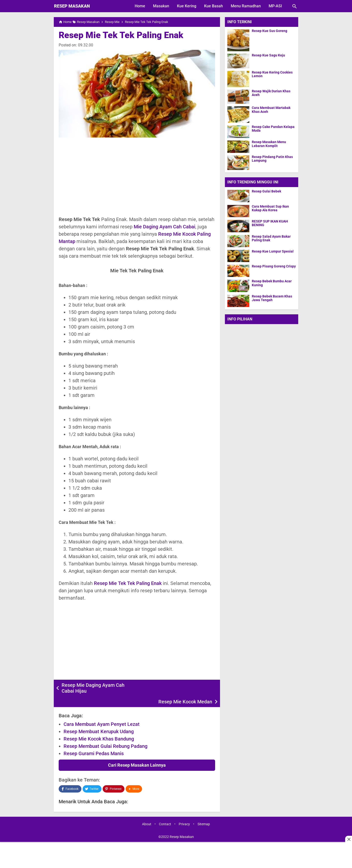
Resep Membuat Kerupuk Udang (99, 721)
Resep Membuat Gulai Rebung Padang (105, 735)
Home (140, 6)
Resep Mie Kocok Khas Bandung (99, 728)
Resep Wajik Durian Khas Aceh (271, 93)
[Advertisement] (137, 177)
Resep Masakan (72, 6)
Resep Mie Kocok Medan (185, 685)
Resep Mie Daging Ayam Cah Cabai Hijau (93, 688)
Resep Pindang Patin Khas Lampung (272, 159)
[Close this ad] (349, 839)
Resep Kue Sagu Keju (268, 55)
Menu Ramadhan (246, 6)
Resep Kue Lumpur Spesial (273, 251)
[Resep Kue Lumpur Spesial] (238, 256)
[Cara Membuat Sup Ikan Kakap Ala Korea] (238, 211)
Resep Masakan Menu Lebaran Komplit (269, 144)
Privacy (184, 813)
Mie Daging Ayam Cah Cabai (165, 227)
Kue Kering (187, 6)
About (147, 813)
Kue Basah (214, 6)
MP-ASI (275, 6)
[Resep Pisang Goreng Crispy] (238, 271)
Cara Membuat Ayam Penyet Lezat (102, 713)
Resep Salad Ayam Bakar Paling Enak (271, 238)
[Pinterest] (113, 778)
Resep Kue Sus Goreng (269, 31)
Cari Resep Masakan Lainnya (137, 754)
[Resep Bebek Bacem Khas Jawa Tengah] (238, 301)
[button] (134, 778)
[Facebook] (70, 778)
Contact (165, 813)
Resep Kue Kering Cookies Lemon (272, 74)
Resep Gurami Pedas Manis (94, 743)
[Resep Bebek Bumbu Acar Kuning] (238, 286)
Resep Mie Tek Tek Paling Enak (121, 35)
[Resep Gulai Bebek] (238, 196)
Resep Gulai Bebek (266, 191)
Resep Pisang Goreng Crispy (274, 266)
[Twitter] (92, 778)
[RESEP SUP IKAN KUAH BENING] (238, 226)
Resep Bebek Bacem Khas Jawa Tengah (272, 298)
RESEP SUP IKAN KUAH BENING (270, 223)
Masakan (161, 6)
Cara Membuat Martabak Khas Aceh (271, 110)
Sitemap (204, 813)
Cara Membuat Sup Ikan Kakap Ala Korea (270, 208)
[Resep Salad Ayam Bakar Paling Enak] (238, 241)
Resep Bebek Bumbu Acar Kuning (272, 283)
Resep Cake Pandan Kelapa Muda (273, 129)
